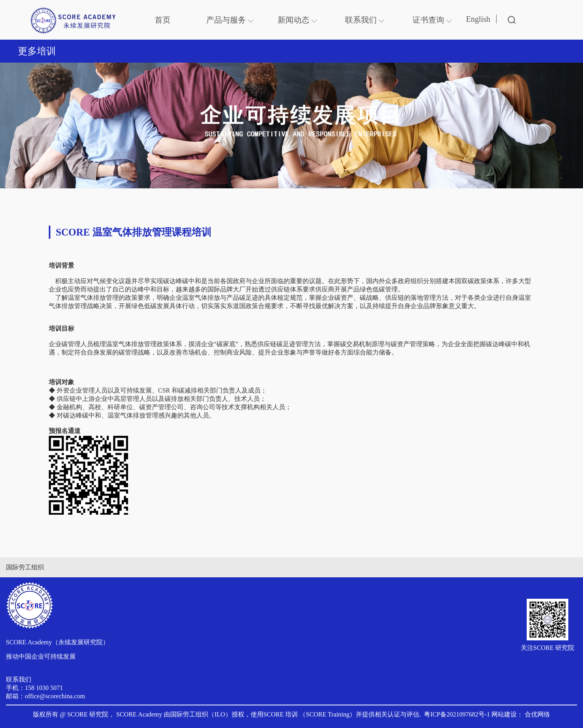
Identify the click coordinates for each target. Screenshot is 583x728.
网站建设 (504, 714)
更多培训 (37, 51)
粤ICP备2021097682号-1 (457, 714)
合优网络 (537, 714)
